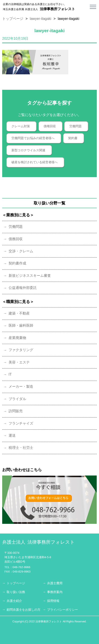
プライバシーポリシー (62, 610)
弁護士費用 (55, 583)
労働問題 (75, 126)
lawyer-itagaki (40, 19)
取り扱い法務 (16, 592)
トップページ (13, 19)
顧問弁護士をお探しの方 (24, 610)
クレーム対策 (21, 126)
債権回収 (50, 126)
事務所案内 (55, 592)
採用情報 (53, 601)
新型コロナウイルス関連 (28, 150)
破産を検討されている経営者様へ (35, 162)
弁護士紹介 (14, 601)
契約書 (73, 138)
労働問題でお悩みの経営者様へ (33, 138)
